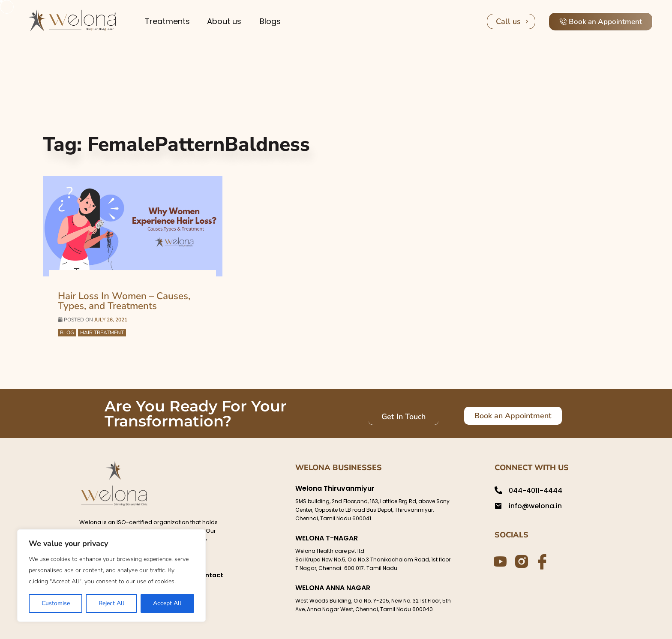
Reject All (111, 603)
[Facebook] (541, 561)
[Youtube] (499, 561)
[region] (111, 576)
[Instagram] (520, 560)
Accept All (167, 603)
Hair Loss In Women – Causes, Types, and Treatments (123, 301)
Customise (56, 603)
